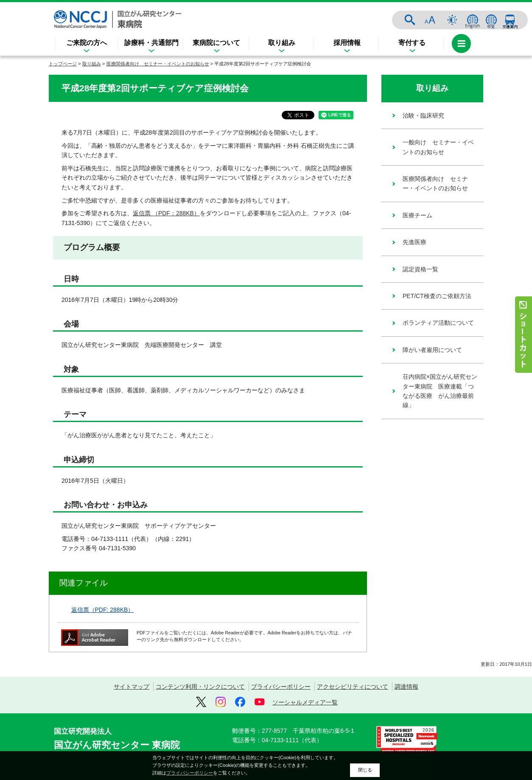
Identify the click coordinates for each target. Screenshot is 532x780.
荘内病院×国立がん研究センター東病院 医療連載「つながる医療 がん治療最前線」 (440, 391)
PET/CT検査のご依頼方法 (437, 296)
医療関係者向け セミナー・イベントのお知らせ (158, 64)
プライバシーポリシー (281, 687)
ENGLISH (473, 20)
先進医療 (414, 242)
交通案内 (510, 20)
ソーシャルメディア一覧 (305, 702)
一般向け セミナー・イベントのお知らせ (438, 147)
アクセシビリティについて (353, 687)
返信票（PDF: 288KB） (103, 610)
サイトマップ (132, 687)
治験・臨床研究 (423, 115)
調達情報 (406, 687)
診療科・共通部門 (151, 43)
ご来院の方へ (87, 43)
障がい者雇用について (432, 350)
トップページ (63, 64)
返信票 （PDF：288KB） (166, 213)
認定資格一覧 (420, 269)
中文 (491, 20)
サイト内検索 (410, 20)
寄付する (412, 43)
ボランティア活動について (438, 323)
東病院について (216, 43)
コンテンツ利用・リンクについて (200, 687)
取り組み (282, 43)
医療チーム (417, 215)
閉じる (365, 770)
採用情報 (347, 43)
